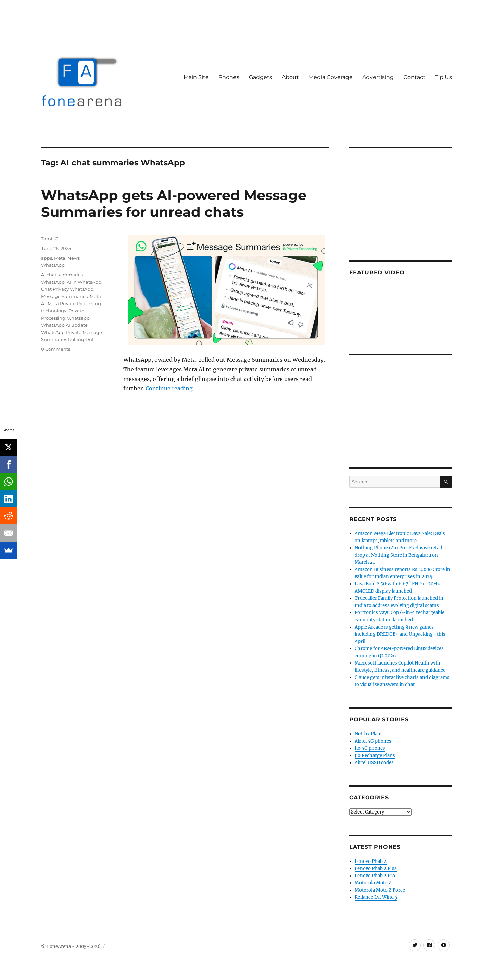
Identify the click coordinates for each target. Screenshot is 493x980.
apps (47, 258)
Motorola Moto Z (373, 883)
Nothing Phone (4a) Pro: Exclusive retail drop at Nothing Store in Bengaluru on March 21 (398, 555)
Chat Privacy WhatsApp (67, 289)
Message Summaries (64, 296)
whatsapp (79, 318)
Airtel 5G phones (373, 741)
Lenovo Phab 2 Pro (375, 876)
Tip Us (444, 77)
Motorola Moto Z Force (380, 890)
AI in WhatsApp (84, 282)
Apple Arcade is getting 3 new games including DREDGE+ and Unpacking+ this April (400, 634)
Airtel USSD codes (374, 763)
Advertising (378, 77)
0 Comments (56, 349)
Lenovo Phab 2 (371, 861)
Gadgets (261, 77)
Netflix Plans (369, 734)
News (74, 258)
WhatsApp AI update (64, 325)
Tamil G (50, 239)
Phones (229, 77)
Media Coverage (331, 77)
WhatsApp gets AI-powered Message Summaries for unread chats (174, 203)
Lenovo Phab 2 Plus (376, 869)
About (290, 77)
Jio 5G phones (370, 748)
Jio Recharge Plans (375, 755)
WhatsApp (53, 265)
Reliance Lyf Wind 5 (376, 897)
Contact (414, 77)
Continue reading (169, 388)
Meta (60, 258)
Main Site (196, 77)
